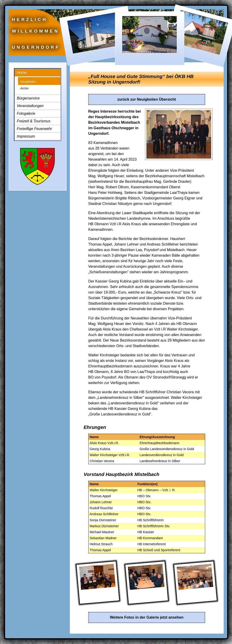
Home (22, 73)
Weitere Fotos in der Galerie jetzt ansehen (147, 617)
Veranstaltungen (30, 106)
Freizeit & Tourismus (34, 121)
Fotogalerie (26, 113)
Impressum (26, 136)
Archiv (25, 88)
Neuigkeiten (28, 82)
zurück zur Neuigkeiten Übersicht (147, 99)
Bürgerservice (28, 98)
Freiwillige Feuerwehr (34, 129)
